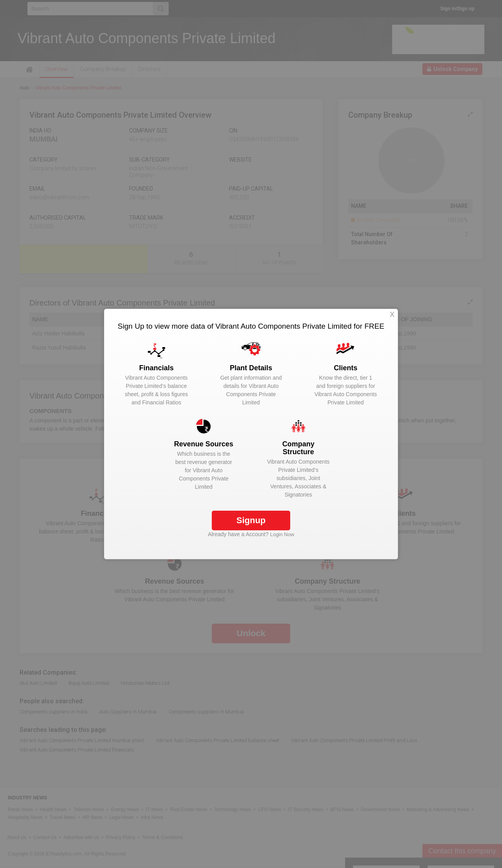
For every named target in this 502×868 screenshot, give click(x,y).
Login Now (282, 534)
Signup (251, 520)
